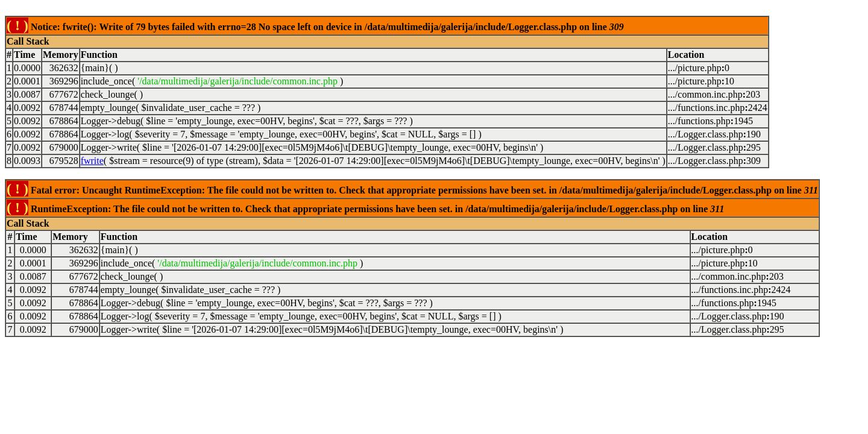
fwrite (92, 161)
